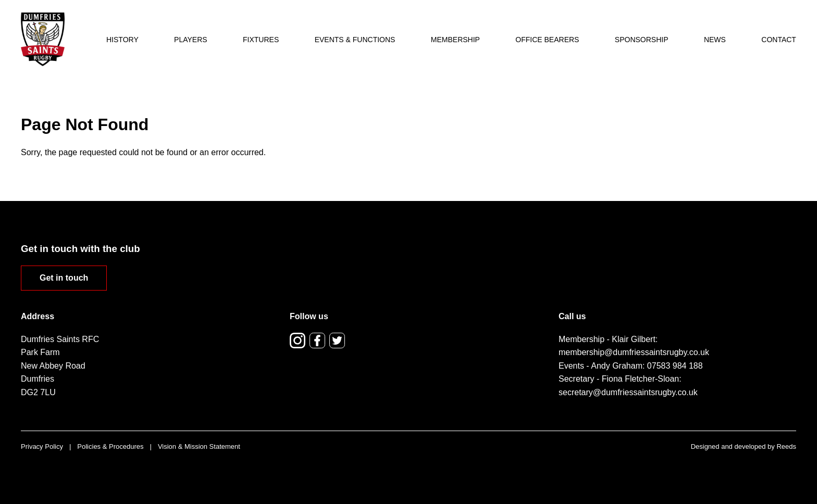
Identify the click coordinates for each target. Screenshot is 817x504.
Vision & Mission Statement (199, 446)
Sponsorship (642, 40)
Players (191, 40)
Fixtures (261, 40)
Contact (779, 40)
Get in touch (64, 278)
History (122, 40)
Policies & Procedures (110, 446)
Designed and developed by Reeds (744, 446)
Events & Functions (355, 40)
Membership (455, 40)
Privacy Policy (42, 446)
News (715, 40)
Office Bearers (547, 40)
